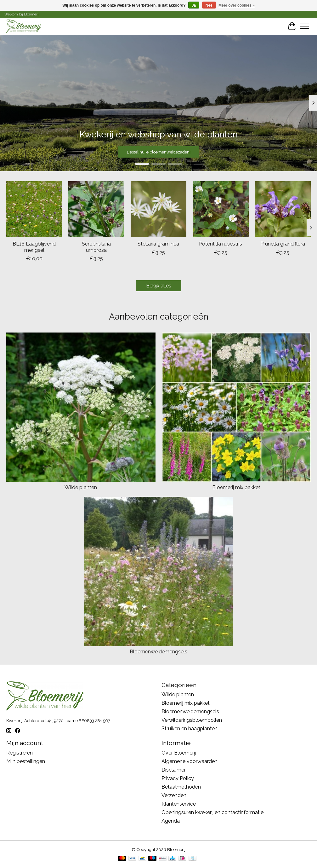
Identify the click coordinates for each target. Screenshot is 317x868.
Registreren (20, 753)
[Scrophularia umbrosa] (96, 209)
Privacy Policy (178, 778)
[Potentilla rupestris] (221, 209)
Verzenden (174, 795)
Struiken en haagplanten (190, 729)
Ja (194, 5)
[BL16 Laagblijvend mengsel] (34, 209)
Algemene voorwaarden (190, 761)
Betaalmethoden (181, 787)
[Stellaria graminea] (158, 209)
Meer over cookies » (237, 5)
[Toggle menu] (304, 26)
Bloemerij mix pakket (236, 487)
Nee (209, 5)
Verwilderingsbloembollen (192, 720)
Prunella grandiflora (283, 244)
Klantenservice (179, 804)
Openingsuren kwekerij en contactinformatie (212, 812)
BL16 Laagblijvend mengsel (34, 247)
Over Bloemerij (179, 753)
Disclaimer (174, 770)
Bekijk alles (159, 286)
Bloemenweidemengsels (158, 652)
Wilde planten (81, 487)
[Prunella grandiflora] (283, 209)
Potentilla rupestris (221, 244)
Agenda (171, 821)
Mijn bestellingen (26, 761)
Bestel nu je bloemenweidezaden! (159, 152)
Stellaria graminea (158, 244)
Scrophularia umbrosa (96, 247)
